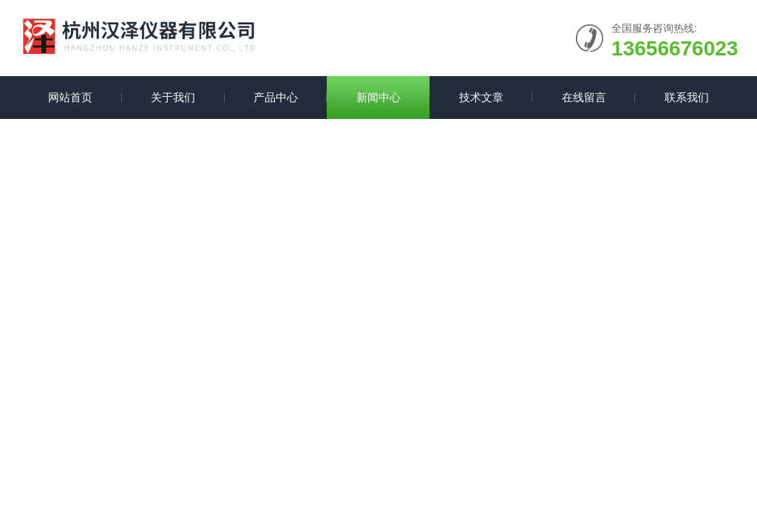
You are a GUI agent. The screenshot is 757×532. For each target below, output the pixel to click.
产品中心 (276, 97)
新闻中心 (378, 97)
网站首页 (70, 97)
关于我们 (173, 97)
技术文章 (481, 97)
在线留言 (584, 97)
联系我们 (687, 97)
